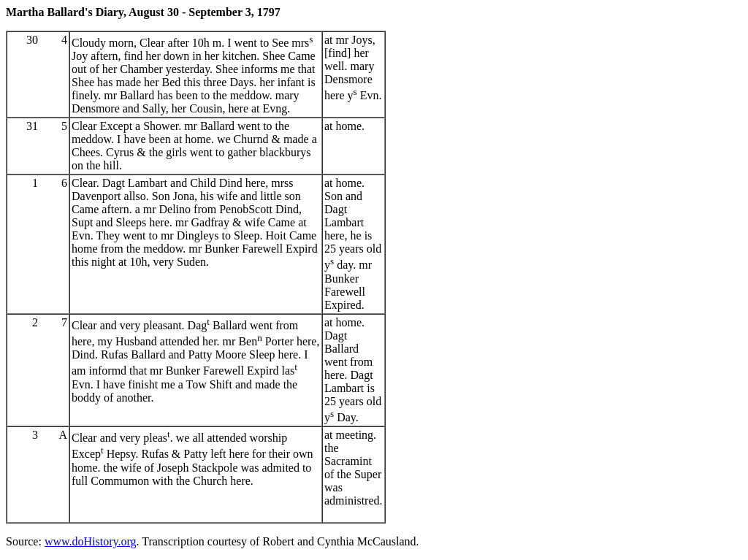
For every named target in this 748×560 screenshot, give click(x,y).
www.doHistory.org (91, 541)
